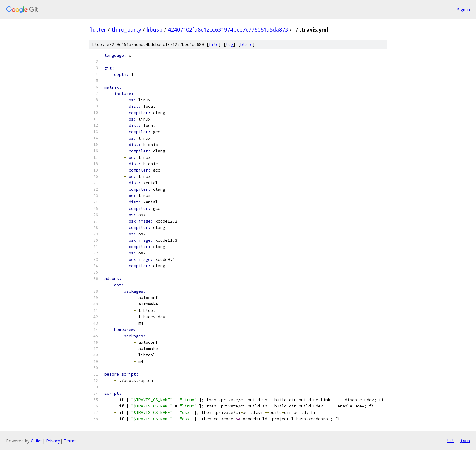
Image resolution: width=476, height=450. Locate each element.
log (229, 44)
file (214, 44)
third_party (126, 29)
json (465, 441)
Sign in (464, 10)
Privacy (53, 441)
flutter (98, 29)
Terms (70, 441)
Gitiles (37, 441)
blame (246, 44)
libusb (155, 29)
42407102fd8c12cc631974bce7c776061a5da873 (228, 29)
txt (450, 441)
